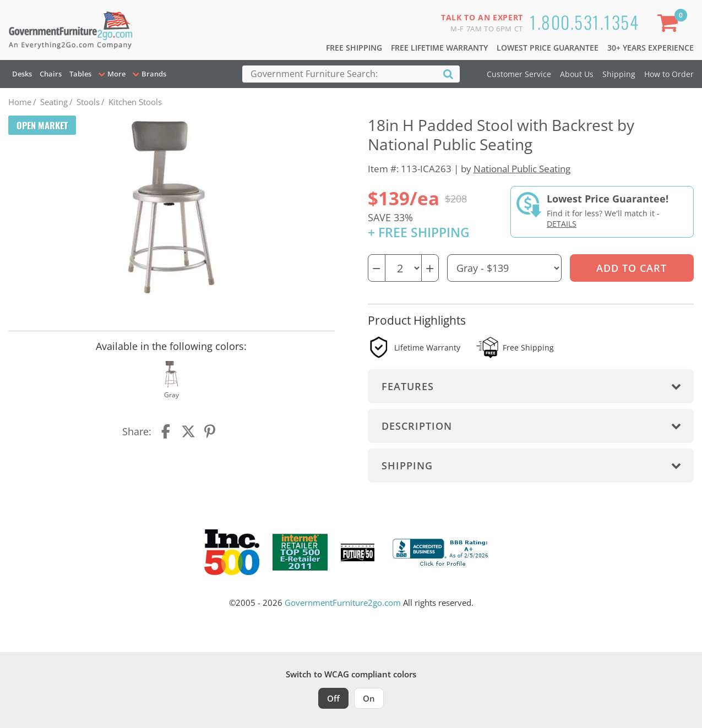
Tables (80, 74)
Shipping (619, 74)
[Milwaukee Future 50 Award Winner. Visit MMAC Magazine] (358, 552)
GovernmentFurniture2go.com (343, 603)
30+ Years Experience (651, 48)
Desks (22, 74)
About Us (577, 74)
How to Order (669, 74)
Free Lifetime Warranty (439, 48)
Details (562, 224)
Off (333, 698)
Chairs (51, 74)
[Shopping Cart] (670, 25)
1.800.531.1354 (584, 22)
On (369, 698)
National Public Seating (522, 169)
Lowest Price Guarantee (548, 48)
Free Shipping (354, 48)
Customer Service (519, 74)
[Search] (448, 73)
